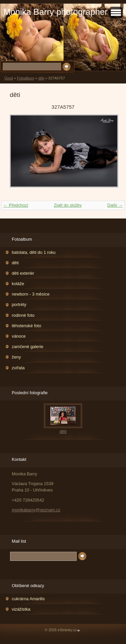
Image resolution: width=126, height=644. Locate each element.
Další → (115, 205)
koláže (18, 284)
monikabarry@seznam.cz (36, 510)
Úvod (9, 78)
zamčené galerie (28, 347)
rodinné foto (23, 315)
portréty (19, 304)
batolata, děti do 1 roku (34, 252)
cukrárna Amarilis (28, 599)
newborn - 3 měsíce (31, 294)
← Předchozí (16, 205)
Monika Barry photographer (55, 12)
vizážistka (21, 609)
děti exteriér (23, 273)
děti (41, 78)
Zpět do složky (68, 205)
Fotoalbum (25, 78)
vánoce (19, 336)
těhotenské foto (27, 326)
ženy (16, 357)
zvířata (18, 368)
